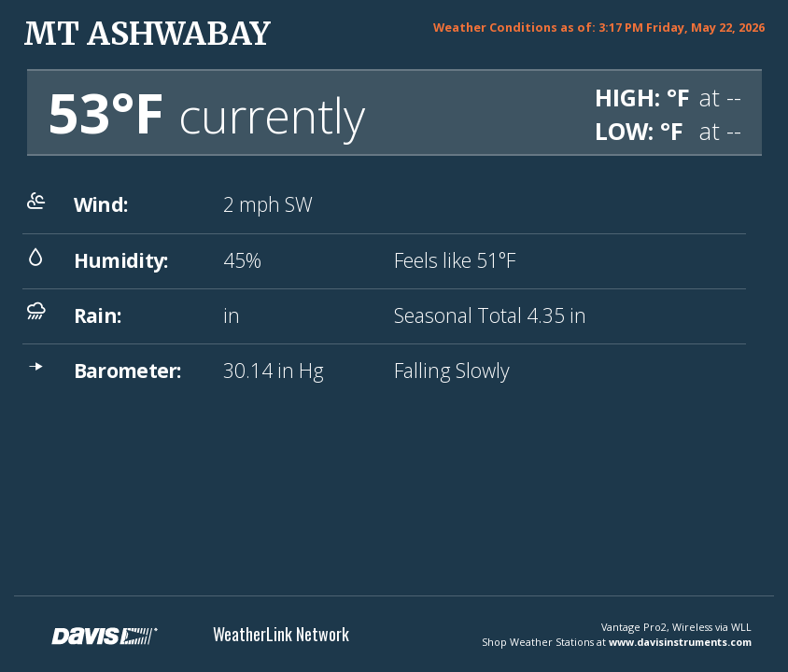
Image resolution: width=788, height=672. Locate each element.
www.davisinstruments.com (680, 642)
